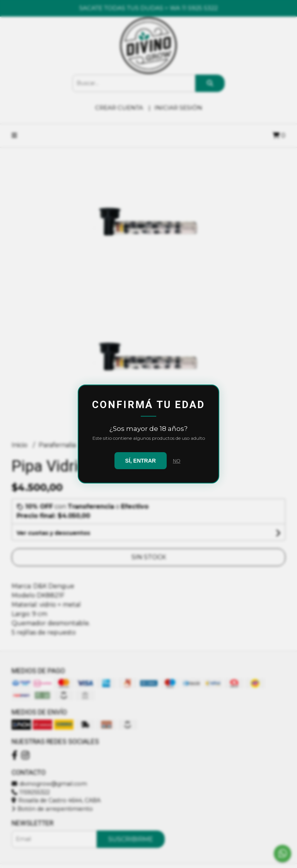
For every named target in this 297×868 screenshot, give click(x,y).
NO (177, 461)
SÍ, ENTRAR (141, 461)
